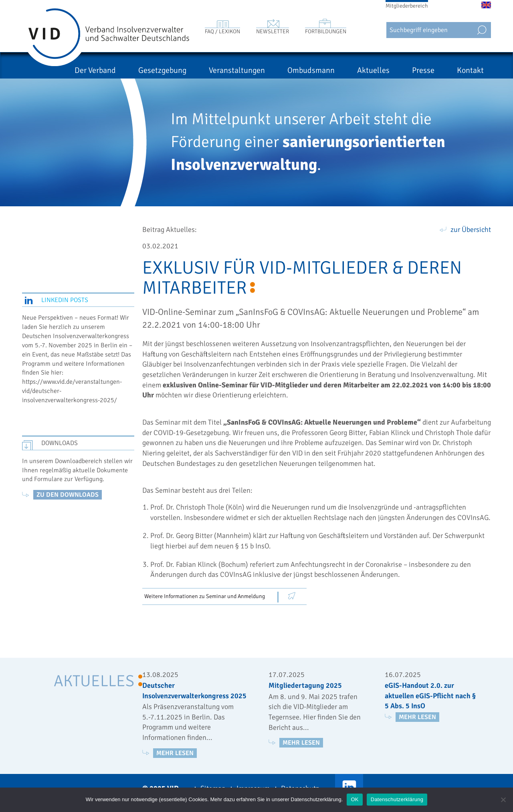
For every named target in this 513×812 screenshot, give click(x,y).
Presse (423, 70)
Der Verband (95, 70)
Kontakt (470, 70)
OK (354, 799)
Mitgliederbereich (407, 6)
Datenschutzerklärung (397, 799)
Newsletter (273, 31)
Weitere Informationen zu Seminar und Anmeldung (205, 596)
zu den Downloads (68, 495)
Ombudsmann (311, 70)
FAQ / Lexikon (222, 31)
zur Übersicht (471, 230)
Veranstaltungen (237, 70)
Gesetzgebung (162, 70)
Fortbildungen (326, 31)
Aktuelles (373, 70)
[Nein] (503, 800)
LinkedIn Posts (65, 300)
